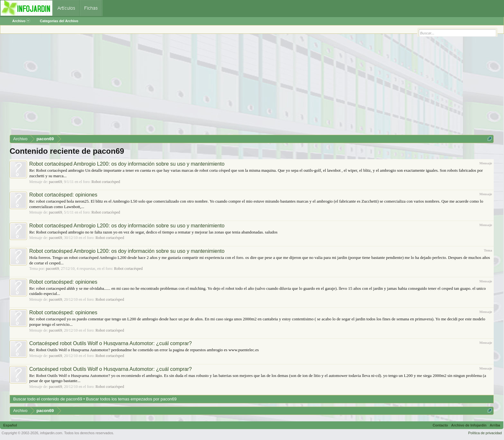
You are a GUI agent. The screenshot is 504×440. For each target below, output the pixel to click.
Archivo (21, 21)
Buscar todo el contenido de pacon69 (48, 399)
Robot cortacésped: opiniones (63, 195)
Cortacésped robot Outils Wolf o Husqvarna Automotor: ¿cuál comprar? (111, 343)
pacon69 (55, 182)
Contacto (440, 425)
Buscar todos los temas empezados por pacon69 (131, 399)
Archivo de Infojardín (469, 425)
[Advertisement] (203, 87)
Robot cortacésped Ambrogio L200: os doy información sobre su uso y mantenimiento (127, 164)
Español (10, 425)
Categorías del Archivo (59, 21)
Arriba (495, 425)
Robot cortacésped (106, 182)
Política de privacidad (485, 433)
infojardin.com (51, 433)
